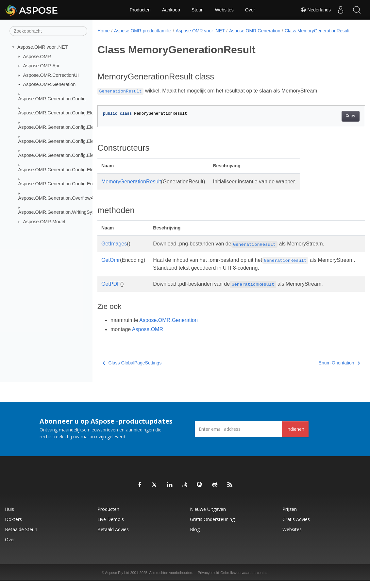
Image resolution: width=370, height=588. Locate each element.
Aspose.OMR (37, 56)
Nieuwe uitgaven (208, 516)
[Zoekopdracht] (48, 31)
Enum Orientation (320, 370)
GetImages (114, 251)
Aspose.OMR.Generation (50, 84)
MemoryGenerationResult (131, 188)
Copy (332, 123)
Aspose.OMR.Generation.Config (52, 99)
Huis (9, 516)
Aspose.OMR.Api (41, 66)
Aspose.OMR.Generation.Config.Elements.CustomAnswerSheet (85, 127)
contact (263, 580)
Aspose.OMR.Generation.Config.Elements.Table (69, 170)
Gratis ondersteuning (212, 526)
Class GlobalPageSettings (132, 370)
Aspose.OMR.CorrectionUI (51, 75)
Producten (140, 10)
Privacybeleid (208, 580)
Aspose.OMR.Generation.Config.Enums (60, 184)
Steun (198, 10)
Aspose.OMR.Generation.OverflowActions (62, 198)
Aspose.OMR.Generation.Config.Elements (62, 113)
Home (103, 31)
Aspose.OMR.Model (44, 222)
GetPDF (111, 291)
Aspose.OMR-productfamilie (143, 31)
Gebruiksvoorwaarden (238, 580)
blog (195, 536)
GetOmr (111, 267)
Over (250, 10)
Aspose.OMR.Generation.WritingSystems (61, 212)
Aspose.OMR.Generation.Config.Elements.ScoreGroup (76, 155)
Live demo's (111, 526)
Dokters (13, 526)
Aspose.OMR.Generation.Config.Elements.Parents (71, 141)
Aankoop (171, 10)
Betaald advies (113, 536)
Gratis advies (296, 526)
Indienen (295, 436)
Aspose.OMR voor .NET (42, 47)
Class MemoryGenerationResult (134, 38)
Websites (224, 10)
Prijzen (290, 516)
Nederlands (316, 10)
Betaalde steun (21, 536)
